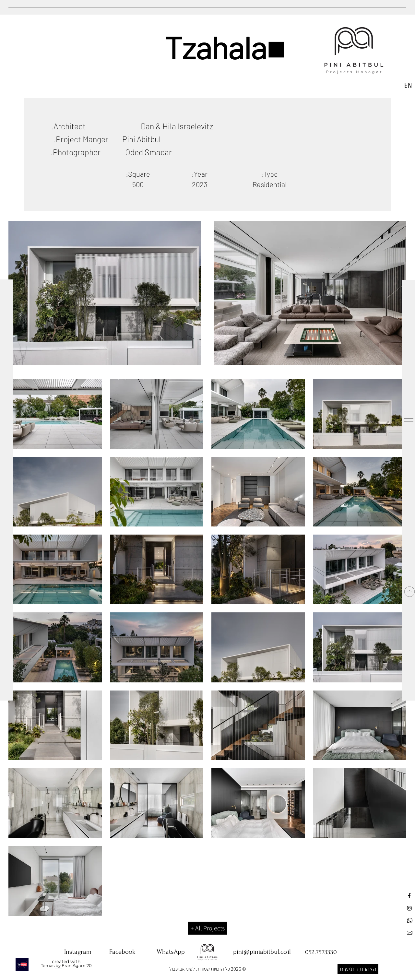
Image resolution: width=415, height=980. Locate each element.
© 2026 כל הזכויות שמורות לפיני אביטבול (208, 969)
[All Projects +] (207, 928)
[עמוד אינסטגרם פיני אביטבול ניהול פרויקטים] (409, 908)
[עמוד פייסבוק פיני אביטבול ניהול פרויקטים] (409, 896)
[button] (409, 420)
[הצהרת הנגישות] (358, 969)
